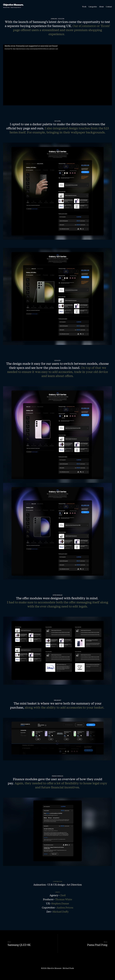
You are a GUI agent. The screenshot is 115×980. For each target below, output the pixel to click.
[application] (57, 75)
